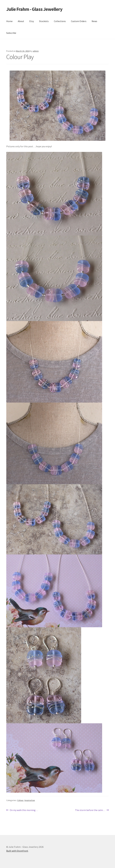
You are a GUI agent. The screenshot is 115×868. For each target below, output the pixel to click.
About (21, 21)
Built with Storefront (17, 851)
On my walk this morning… (24, 810)
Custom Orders (79, 21)
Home (9, 21)
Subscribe (11, 33)
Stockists (44, 21)
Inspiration (30, 800)
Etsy (32, 21)
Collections (60, 21)
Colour (20, 800)
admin (36, 51)
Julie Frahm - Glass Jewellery (34, 9)
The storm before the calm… (90, 810)
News (94, 21)
